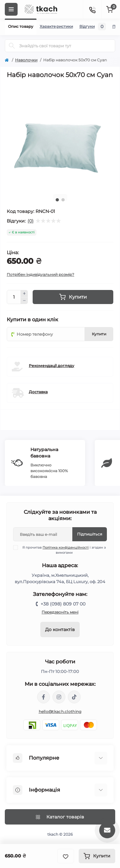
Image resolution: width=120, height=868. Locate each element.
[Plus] (24, 293)
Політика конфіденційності (66, 547)
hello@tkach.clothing (60, 712)
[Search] (12, 46)
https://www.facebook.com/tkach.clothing (44, 697)
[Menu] (11, 9)
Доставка (38, 392)
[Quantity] (14, 297)
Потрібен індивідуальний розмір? (40, 274)
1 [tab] (57, 200)
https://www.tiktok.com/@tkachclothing (74, 697)
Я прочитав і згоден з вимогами (63, 550)
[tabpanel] (60, 136)
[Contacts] (92, 9)
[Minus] (24, 301)
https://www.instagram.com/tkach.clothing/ (59, 697)
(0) (31, 221)
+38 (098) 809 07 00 (63, 604)
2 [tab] (63, 200)
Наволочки (26, 60)
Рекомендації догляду (52, 366)
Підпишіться (90, 534)
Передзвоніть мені (60, 612)
